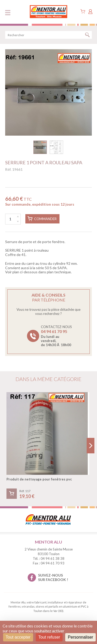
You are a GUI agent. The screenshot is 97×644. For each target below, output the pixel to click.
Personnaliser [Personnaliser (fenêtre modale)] (80, 637)
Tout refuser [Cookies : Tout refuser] (49, 637)
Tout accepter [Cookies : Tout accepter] (18, 637)
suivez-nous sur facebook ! (53, 577)
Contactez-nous (56, 336)
